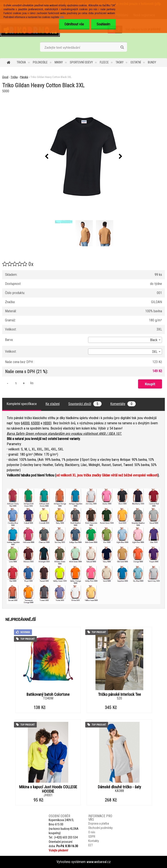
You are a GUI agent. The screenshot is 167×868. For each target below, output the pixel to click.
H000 (47, 423)
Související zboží (85, 404)
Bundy (152, 62)
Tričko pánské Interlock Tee (119, 694)
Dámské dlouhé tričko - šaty (119, 787)
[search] (122, 47)
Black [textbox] (154, 340)
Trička (21, 62)
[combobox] (125, 340)
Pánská (24, 77)
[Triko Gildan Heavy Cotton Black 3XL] (83, 157)
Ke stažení (53, 404)
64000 (25, 423)
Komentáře (123, 404)
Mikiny (59, 62)
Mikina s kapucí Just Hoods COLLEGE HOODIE (48, 789)
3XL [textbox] (155, 352)
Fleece (104, 62)
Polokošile (40, 62)
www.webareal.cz (99, 862)
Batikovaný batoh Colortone (48, 694)
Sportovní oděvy (81, 62)
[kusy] (16, 383)
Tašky (120, 62)
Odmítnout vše (74, 24)
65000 (35, 423)
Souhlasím (103, 24)
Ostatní (136, 62)
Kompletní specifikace (22, 404)
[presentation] (47, 157)
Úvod (5, 77)
